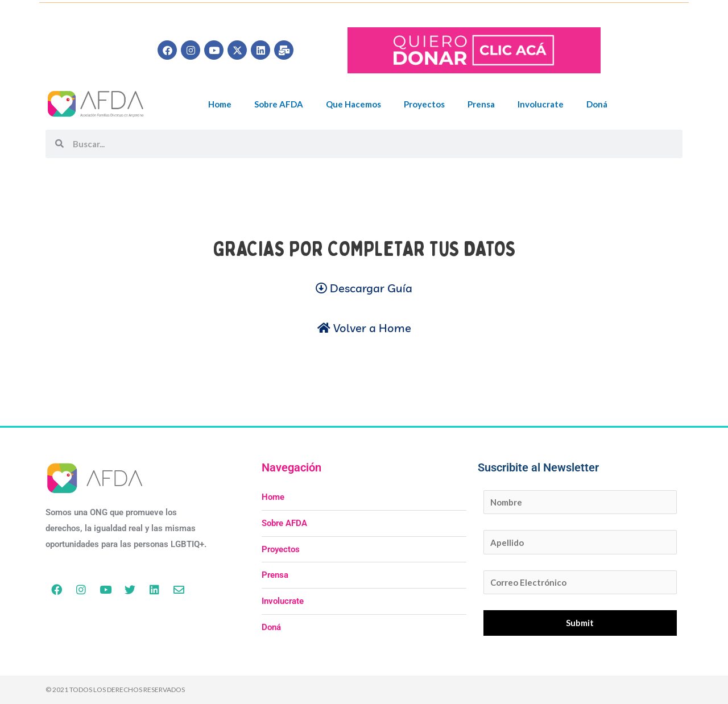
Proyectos (424, 104)
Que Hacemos (353, 104)
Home (220, 104)
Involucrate (541, 104)
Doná (597, 104)
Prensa (481, 104)
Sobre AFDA (279, 104)
